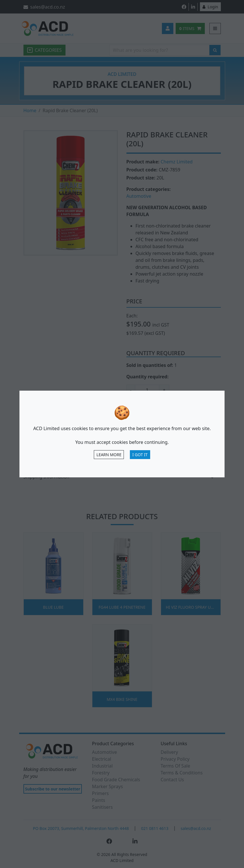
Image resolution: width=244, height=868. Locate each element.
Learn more (109, 455)
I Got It (140, 455)
